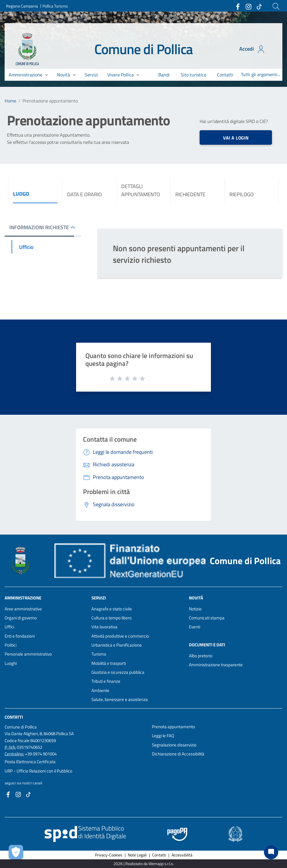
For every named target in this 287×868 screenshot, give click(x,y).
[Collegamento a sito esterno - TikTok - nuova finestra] (259, 6)
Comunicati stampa (207, 618)
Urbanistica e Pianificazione (117, 645)
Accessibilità (182, 855)
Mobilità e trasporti (109, 663)
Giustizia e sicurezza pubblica (118, 672)
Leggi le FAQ (163, 736)
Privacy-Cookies (109, 855)
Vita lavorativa (104, 627)
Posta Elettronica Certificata (30, 762)
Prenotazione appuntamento (50, 101)
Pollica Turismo (55, 6)
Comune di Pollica (144, 49)
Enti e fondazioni (20, 636)
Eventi (195, 627)
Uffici (9, 627)
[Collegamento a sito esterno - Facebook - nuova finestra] (238, 6)
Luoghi (11, 663)
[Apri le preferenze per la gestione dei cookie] (16, 852)
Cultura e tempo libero (112, 618)
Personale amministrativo (28, 654)
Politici (11, 645)
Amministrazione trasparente (216, 665)
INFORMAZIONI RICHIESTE (39, 227)
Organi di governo (21, 618)
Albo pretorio (201, 656)
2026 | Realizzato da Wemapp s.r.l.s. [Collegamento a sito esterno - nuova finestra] (144, 864)
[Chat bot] (271, 852)
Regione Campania (22, 6)
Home (10, 101)
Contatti (14, 717)
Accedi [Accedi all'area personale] (252, 49)
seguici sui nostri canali (23, 783)
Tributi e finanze (106, 681)
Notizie (195, 609)
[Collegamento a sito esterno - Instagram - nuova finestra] (248, 6)
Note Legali (137, 855)
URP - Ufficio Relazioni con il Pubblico (38, 771)
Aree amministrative (23, 609)
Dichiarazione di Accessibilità (178, 754)
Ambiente (100, 690)
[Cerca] (276, 6)
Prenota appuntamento (173, 727)
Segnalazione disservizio (174, 745)
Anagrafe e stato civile (112, 609)
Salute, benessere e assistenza (120, 699)
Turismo (99, 654)
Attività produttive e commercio (120, 636)
